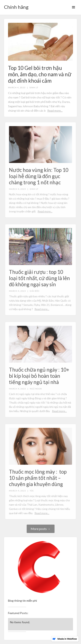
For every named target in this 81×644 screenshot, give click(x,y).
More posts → (41, 529)
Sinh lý (34, 87)
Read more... (55, 111)
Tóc (32, 490)
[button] (74, 7)
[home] (15, 6)
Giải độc (35, 290)
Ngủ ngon (36, 388)
